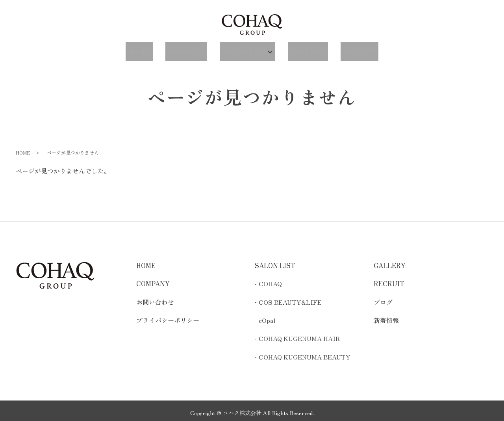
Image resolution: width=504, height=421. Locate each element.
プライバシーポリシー (168, 316)
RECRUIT (351, 49)
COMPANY (190, 49)
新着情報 (386, 316)
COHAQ (270, 280)
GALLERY (305, 49)
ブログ (383, 298)
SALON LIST (243, 49)
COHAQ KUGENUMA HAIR (299, 335)
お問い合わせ (155, 298)
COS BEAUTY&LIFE (290, 298)
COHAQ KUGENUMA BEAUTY (305, 353)
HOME (147, 49)
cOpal (267, 316)
